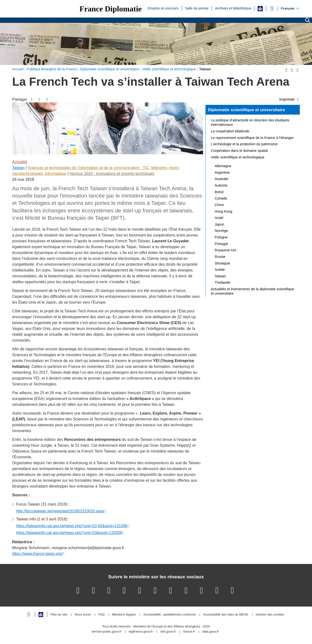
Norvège (221, 231)
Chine (219, 205)
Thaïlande (223, 282)
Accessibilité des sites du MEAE (226, 615)
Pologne (221, 237)
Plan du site (59, 615)
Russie (220, 257)
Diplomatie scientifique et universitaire (247, 110)
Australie (222, 179)
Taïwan (18, 168)
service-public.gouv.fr (107, 632)
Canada (221, 198)
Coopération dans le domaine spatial (239, 151)
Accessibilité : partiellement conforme (170, 615)
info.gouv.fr (168, 632)
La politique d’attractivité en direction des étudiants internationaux (250, 122)
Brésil (219, 192)
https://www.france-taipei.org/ (37, 554)
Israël (219, 218)
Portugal (221, 244)
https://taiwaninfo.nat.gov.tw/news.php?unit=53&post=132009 (69, 533)
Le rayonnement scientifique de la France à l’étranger (252, 138)
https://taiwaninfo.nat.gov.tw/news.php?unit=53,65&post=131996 (72, 526)
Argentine (222, 172)
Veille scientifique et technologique (238, 157)
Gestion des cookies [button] (270, 615)
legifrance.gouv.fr (141, 632)
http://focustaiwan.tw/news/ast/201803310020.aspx (60, 511)
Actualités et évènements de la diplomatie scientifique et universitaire (253, 291)
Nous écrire (83, 615)
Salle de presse (197, 8)
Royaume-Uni (225, 250)
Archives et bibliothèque (233, 8)
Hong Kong (224, 211)
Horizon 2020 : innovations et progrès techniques (112, 174)
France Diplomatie (111, 9)
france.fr (189, 632)
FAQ (101, 615)
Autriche (221, 185)
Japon (219, 224)
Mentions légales (124, 615)
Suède (220, 270)
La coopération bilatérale (230, 131)
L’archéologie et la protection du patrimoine (244, 144)
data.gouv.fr (211, 632)
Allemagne (223, 166)
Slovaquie (222, 263)
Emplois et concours (163, 8)
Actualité (20, 162)
